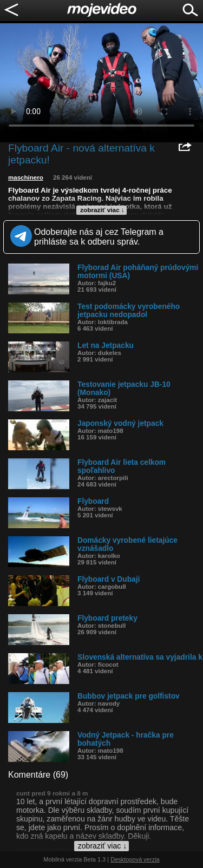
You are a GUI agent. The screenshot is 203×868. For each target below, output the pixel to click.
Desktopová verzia (135, 859)
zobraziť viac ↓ (102, 210)
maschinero (26, 177)
